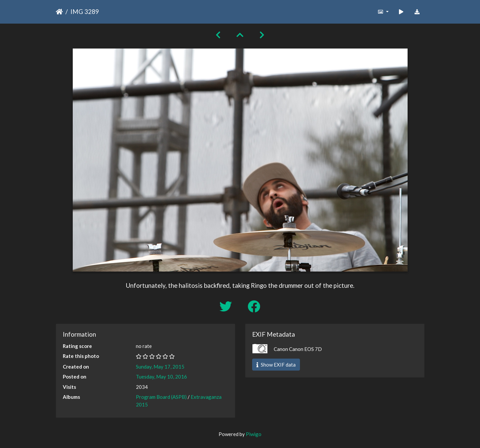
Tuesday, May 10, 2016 (161, 377)
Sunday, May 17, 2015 (160, 367)
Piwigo (254, 434)
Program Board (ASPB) (161, 397)
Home (59, 12)
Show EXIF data (276, 365)
